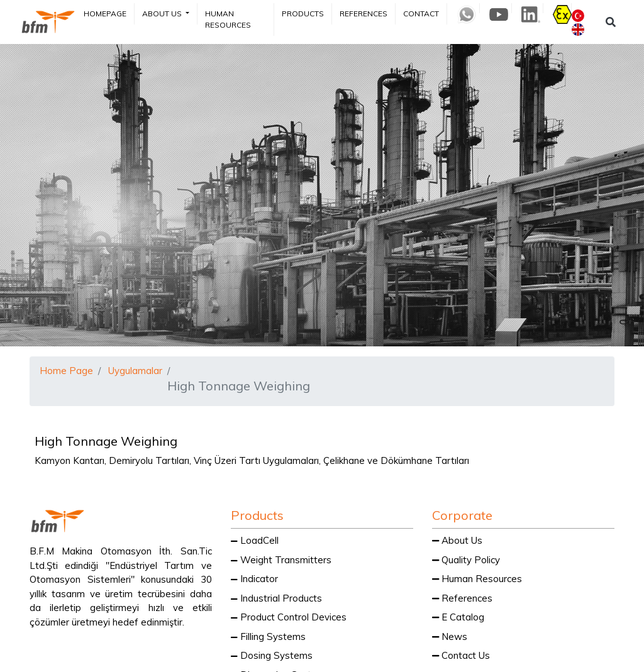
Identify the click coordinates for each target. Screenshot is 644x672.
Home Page (66, 371)
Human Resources (228, 19)
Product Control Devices (289, 617)
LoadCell (255, 540)
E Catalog (458, 617)
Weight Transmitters (281, 560)
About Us (163, 14)
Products (303, 14)
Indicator (254, 579)
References (364, 14)
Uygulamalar (135, 371)
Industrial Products (276, 598)
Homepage (105, 14)
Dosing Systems (272, 655)
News (450, 636)
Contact (421, 14)
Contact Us (461, 655)
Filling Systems (268, 636)
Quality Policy (466, 560)
